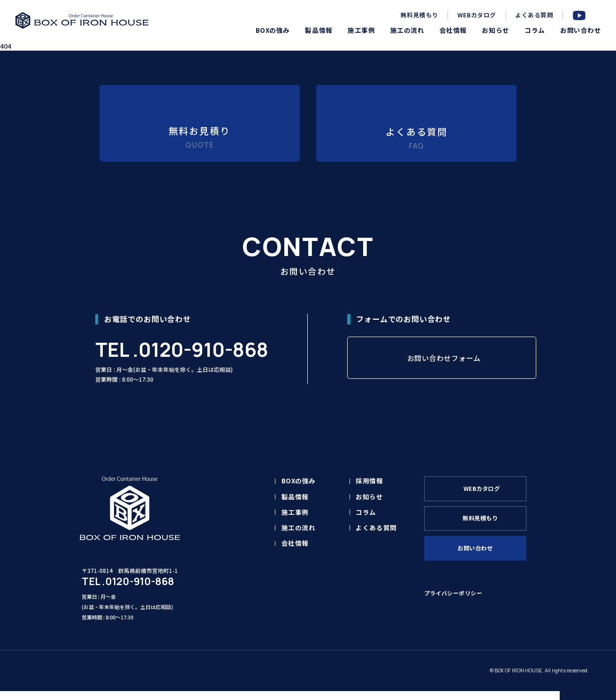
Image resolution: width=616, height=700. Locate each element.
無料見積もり (420, 15)
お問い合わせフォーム (444, 369)
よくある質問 (534, 15)
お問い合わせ (480, 562)
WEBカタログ (477, 15)
